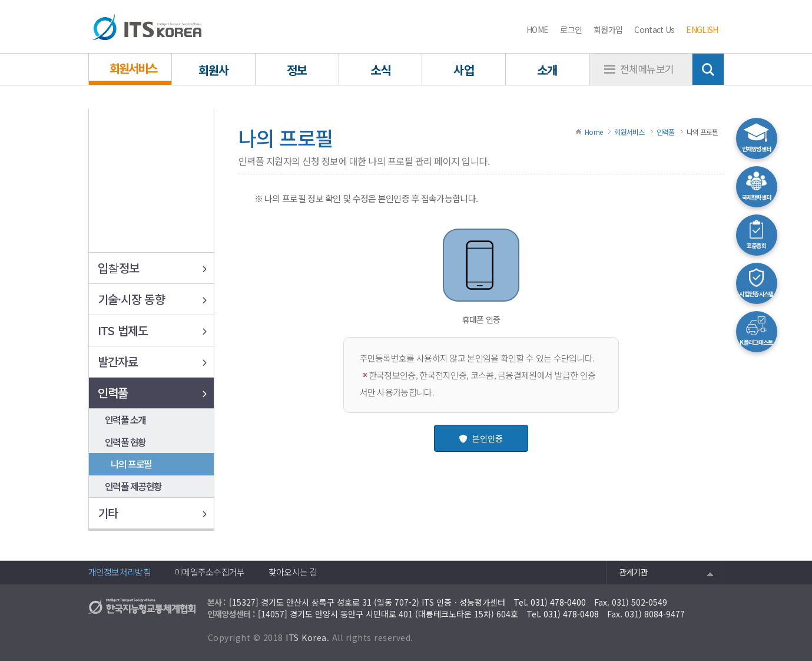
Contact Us (654, 29)
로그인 (571, 29)
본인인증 (481, 438)
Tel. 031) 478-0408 (563, 614)
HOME (537, 29)
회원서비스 (629, 132)
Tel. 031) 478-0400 (550, 602)
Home (594, 132)
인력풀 (666, 132)
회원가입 (608, 29)
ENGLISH (702, 29)
